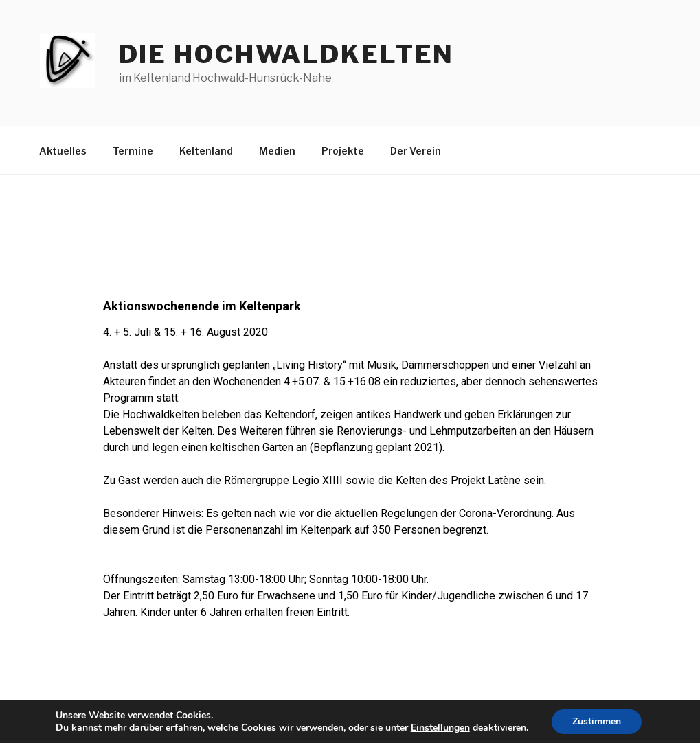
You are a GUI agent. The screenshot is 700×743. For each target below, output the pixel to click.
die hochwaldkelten (287, 54)
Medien (277, 151)
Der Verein (416, 151)
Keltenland (206, 151)
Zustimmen (597, 721)
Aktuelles (63, 151)
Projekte (343, 151)
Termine (133, 151)
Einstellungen (440, 728)
